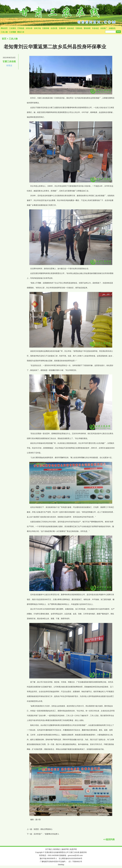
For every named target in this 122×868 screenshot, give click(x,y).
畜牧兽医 (87, 28)
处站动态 (71, 28)
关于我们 (49, 849)
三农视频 (12, 32)
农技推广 (104, 28)
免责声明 (73, 849)
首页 (4, 39)
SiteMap (61, 865)
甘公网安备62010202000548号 (70, 858)
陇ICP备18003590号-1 (48, 858)
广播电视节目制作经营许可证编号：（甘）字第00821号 (61, 862)
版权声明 (65, 849)
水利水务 (29, 28)
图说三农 (21, 32)
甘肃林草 (62, 28)
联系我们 (57, 849)
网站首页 (4, 28)
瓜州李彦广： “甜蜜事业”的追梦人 (46, 834)
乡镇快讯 (112, 28)
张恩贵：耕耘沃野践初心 (43, 829)
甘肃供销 (46, 28)
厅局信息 (21, 28)
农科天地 (37, 28)
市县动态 (95, 28)
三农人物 (4, 32)
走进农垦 (54, 28)
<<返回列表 (109, 839)
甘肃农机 (79, 28)
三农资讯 (12, 28)
